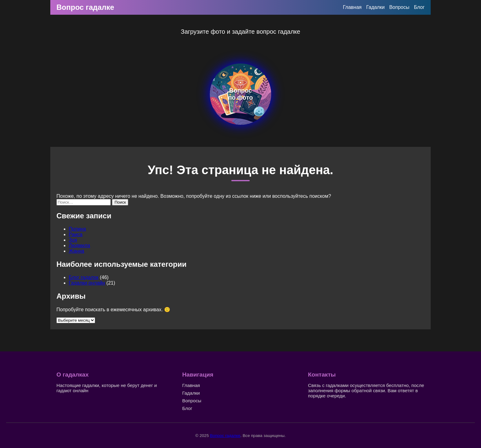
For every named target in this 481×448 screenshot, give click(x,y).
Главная (352, 7)
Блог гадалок (84, 277)
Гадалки (375, 7)
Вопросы (399, 7)
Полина (77, 229)
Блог (419, 7)
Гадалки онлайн (87, 283)
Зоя (73, 240)
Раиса (76, 234)
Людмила (79, 245)
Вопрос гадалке (85, 7)
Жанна (76, 251)
